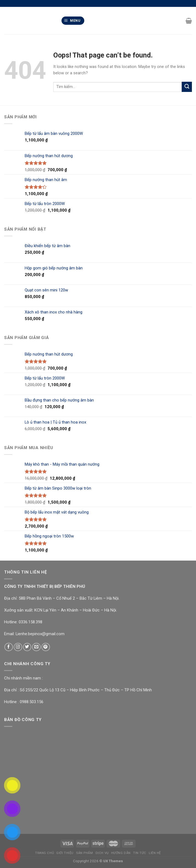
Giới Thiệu (65, 853)
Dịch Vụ (102, 853)
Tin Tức (140, 853)
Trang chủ (44, 853)
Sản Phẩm (85, 853)
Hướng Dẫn (121, 853)
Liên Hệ (155, 853)
